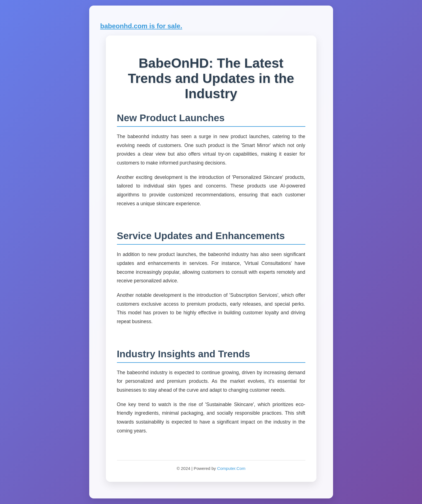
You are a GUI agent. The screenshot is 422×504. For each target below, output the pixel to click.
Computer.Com (231, 468)
